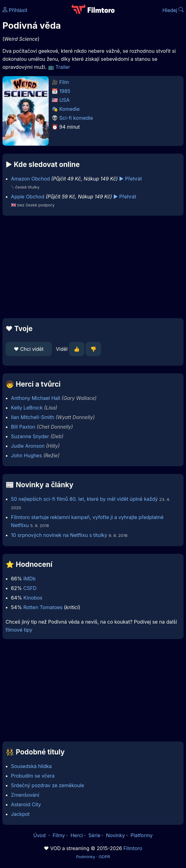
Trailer (63, 67)
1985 (65, 91)
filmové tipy (19, 630)
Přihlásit (15, 10)
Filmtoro (133, 848)
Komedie (70, 109)
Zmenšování (25, 795)
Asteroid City (26, 804)
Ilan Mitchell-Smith (33, 417)
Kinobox (33, 598)
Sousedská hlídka (31, 766)
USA (65, 100)
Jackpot (20, 814)
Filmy (59, 835)
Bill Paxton (23, 427)
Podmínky (86, 857)
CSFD (30, 588)
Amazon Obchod (30, 179)
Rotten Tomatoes (43, 607)
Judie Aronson (28, 446)
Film (64, 82)
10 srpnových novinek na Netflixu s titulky (59, 535)
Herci (77, 835)
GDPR (104, 857)
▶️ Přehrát (131, 179)
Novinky (115, 835)
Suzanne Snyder (30, 436)
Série (94, 835)
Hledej (173, 10)
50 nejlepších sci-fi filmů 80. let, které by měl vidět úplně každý (85, 499)
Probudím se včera (33, 776)
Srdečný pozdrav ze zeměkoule (48, 785)
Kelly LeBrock (27, 408)
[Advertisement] (93, 267)
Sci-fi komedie (76, 118)
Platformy (142, 835)
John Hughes (27, 455)
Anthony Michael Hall (36, 398)
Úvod (40, 835)
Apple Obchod (28, 197)
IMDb (30, 579)
